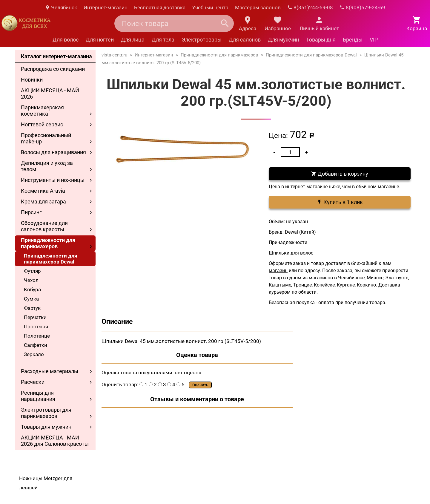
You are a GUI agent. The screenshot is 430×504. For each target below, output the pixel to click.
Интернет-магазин (106, 7)
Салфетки (36, 345)
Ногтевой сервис (42, 124)
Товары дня (321, 40)
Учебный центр (210, 7)
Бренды (353, 40)
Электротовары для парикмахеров (46, 413)
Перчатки (35, 317)
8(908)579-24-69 (362, 7)
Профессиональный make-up (46, 138)
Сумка (31, 299)
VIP (374, 40)
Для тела (163, 40)
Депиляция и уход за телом (47, 166)
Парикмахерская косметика (42, 111)
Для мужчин (283, 40)
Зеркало (34, 354)
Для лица (133, 40)
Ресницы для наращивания (38, 396)
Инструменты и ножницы (53, 180)
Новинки (32, 80)
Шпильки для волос (291, 253)
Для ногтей (100, 40)
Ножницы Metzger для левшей (46, 483)
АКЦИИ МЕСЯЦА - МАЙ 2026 (50, 94)
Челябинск (61, 7)
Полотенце (37, 336)
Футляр (32, 271)
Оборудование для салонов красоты (44, 226)
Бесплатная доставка (160, 7)
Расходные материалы (50, 371)
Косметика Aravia (43, 191)
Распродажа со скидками (53, 69)
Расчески (33, 382)
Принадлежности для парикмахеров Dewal (51, 259)
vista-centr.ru (114, 55)
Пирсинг (31, 212)
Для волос (66, 40)
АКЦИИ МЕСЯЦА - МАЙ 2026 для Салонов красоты (55, 441)
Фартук (32, 308)
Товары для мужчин (46, 427)
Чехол (31, 280)
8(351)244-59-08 (310, 7)
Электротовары (202, 40)
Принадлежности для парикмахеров (48, 243)
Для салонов (245, 40)
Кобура (32, 289)
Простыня (36, 327)
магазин (278, 271)
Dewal (291, 232)
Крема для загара (43, 202)
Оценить (200, 385)
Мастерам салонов (258, 7)
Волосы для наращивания (53, 152)
